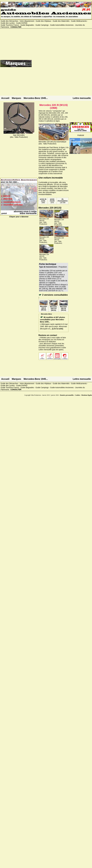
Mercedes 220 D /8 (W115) (53, 308)
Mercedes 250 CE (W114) (64, 308)
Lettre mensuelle (82, 98)
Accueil (5, 98)
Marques (16, 98)
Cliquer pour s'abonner (19, 216)
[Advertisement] (61, 65)
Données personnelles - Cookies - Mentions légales (76, 395)
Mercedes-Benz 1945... (36, 98)
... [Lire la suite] (57, 329)
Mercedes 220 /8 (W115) (44, 307)
